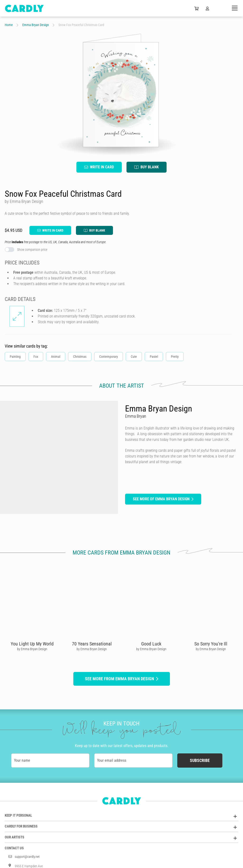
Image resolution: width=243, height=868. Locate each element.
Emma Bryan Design (36, 25)
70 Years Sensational (92, 644)
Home (9, 25)
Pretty (175, 357)
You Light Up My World (32, 644)
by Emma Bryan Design (32, 649)
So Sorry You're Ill (211, 644)
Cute (134, 357)
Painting (15, 357)
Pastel (154, 357)
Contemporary (109, 357)
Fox (36, 357)
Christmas (80, 357)
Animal (56, 357)
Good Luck (151, 644)
